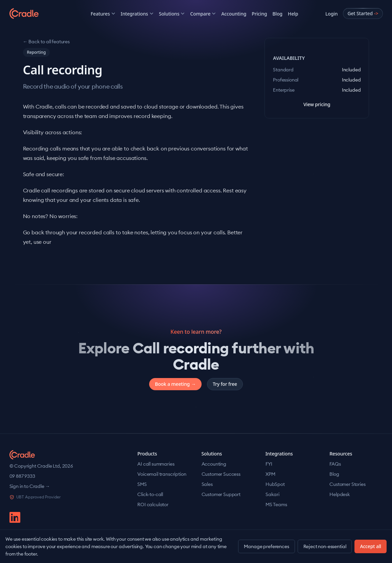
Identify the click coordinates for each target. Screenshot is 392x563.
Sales (207, 484)
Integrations (137, 14)
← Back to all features (46, 42)
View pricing (317, 104)
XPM (270, 474)
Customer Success (221, 474)
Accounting (234, 14)
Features (103, 14)
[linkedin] (15, 517)
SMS (142, 484)
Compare (203, 14)
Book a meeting (175, 384)
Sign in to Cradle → (30, 486)
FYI (269, 464)
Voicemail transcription (162, 474)
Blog (278, 14)
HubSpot (275, 484)
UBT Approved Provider (35, 497)
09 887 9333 (22, 476)
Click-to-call (150, 494)
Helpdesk (340, 494)
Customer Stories (347, 484)
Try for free (225, 384)
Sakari (272, 494)
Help (293, 14)
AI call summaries (156, 464)
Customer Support (221, 494)
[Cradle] (37, 14)
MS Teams (276, 505)
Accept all (371, 546)
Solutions (172, 14)
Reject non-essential (325, 546)
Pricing (259, 14)
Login (331, 14)
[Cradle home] (22, 455)
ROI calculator (153, 505)
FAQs (335, 464)
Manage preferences (266, 546)
